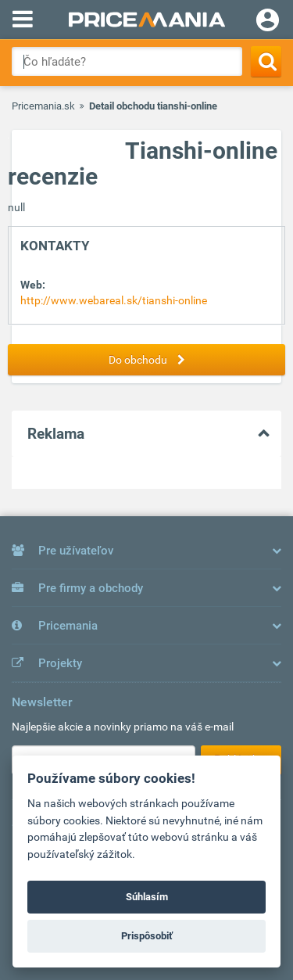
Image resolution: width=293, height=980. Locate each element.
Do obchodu (151, 360)
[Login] (268, 22)
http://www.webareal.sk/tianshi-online (114, 300)
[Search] (266, 61)
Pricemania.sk (43, 106)
